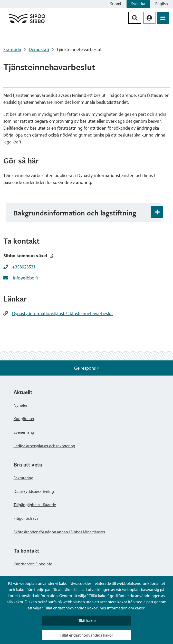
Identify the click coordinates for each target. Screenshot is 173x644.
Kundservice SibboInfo (33, 564)
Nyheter (21, 405)
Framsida (12, 49)
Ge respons (87, 368)
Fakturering (23, 478)
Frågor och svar (27, 518)
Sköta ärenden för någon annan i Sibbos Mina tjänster (59, 532)
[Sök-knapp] (135, 18)
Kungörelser (24, 419)
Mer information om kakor (122, 608)
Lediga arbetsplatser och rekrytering (44, 446)
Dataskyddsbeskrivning (34, 491)
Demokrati (39, 49)
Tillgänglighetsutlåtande (35, 505)
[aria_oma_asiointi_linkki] (149, 18)
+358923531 (24, 267)
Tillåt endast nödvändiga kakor (86, 635)
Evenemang (24, 432)
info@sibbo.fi (25, 278)
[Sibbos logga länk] (27, 23)
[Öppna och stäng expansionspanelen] (157, 212)
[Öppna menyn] (163, 18)
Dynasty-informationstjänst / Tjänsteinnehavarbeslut (58, 313)
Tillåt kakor (86, 620)
